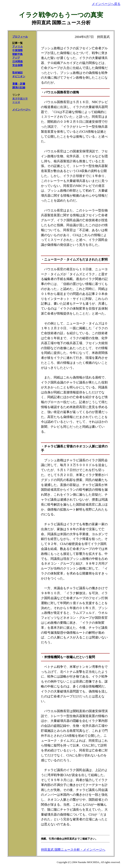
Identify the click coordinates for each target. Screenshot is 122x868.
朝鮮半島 (17, 54)
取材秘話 (17, 73)
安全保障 (17, 65)
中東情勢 (17, 50)
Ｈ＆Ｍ (16, 102)
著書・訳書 (19, 84)
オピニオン (19, 76)
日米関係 (17, 61)
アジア (16, 58)
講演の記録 (19, 87)
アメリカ (17, 47)
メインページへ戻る (106, 4)
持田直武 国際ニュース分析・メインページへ (73, 850)
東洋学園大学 (20, 99)
